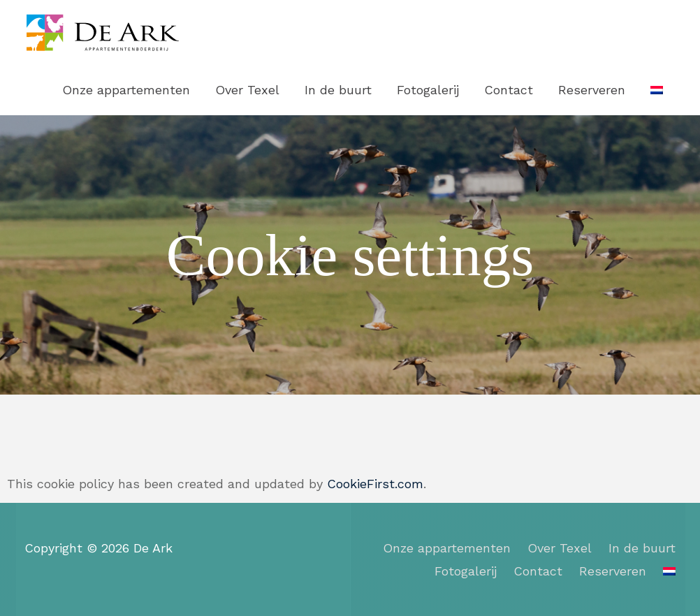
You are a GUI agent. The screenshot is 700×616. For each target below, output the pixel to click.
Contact (509, 90)
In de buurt (338, 90)
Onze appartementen (126, 90)
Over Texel (247, 90)
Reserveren (592, 90)
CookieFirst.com (375, 484)
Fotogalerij (428, 90)
